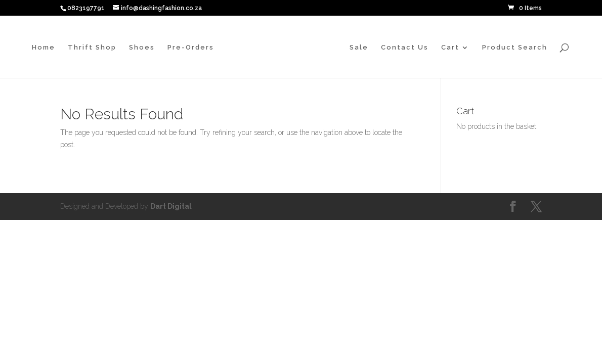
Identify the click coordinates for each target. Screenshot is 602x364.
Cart (450, 48)
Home (44, 48)
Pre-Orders (191, 48)
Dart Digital (171, 206)
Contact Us (405, 48)
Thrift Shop (92, 48)
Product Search (515, 48)
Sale (359, 48)
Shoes (142, 48)
